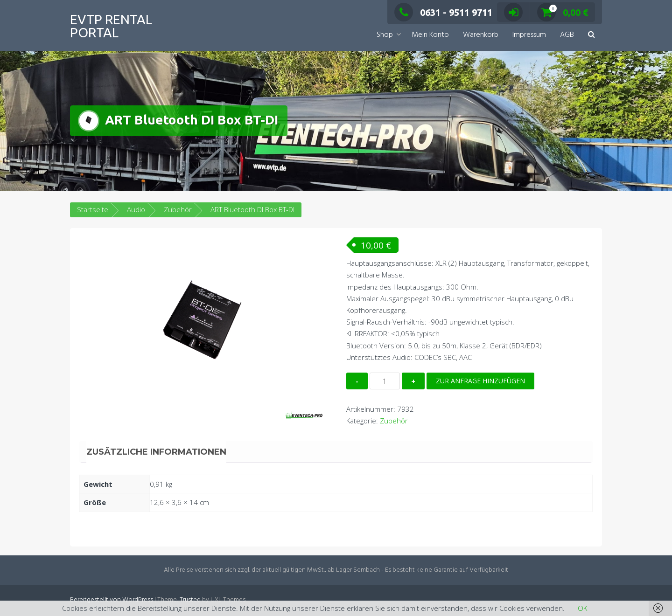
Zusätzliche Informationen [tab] (156, 452)
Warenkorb (481, 35)
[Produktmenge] (385, 381)
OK (582, 608)
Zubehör (178, 209)
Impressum (529, 35)
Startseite (93, 209)
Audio (136, 209)
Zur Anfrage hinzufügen (480, 381)
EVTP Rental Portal (111, 26)
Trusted (190, 600)
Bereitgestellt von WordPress (112, 600)
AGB (567, 35)
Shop (385, 35)
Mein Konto (430, 35)
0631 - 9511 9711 (443, 12)
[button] (591, 35)
